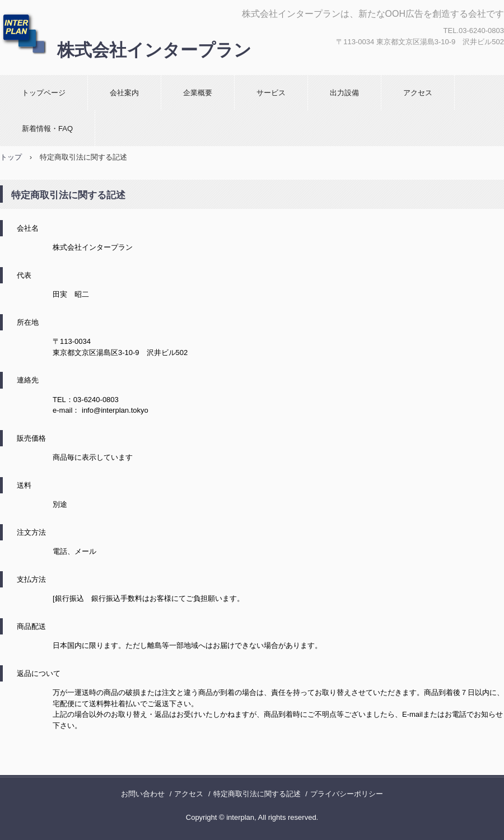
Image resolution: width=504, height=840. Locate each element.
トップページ (44, 93)
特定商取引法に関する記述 (257, 794)
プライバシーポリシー (347, 794)
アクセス (418, 93)
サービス (271, 93)
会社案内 (124, 93)
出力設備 (344, 93)
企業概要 (198, 93)
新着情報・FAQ (47, 129)
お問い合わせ (143, 794)
